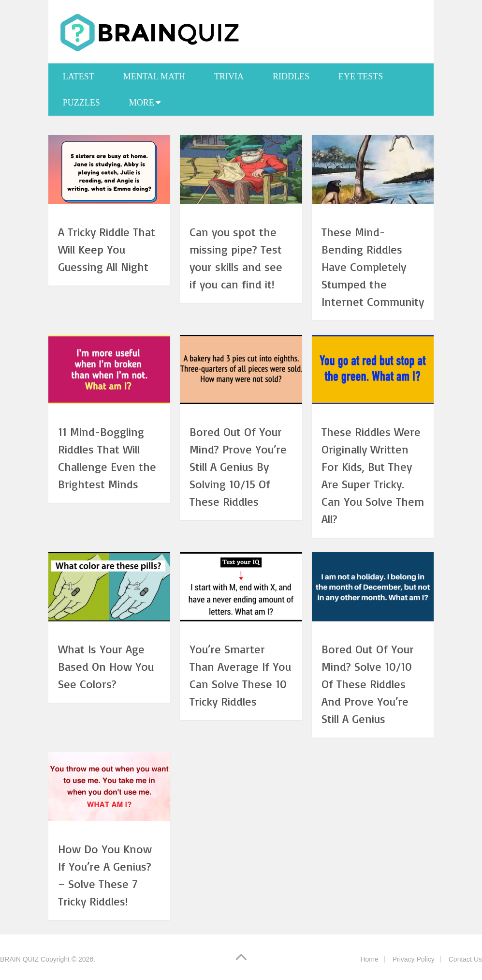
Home (369, 959)
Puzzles (81, 103)
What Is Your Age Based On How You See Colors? (106, 666)
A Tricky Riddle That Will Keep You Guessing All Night (107, 249)
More (142, 103)
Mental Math (154, 76)
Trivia (229, 76)
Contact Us (465, 959)
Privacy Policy (414, 959)
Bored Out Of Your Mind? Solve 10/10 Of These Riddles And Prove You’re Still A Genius (368, 684)
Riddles (291, 76)
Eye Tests (361, 76)
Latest (79, 76)
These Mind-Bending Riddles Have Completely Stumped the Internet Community (373, 267)
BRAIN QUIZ (19, 959)
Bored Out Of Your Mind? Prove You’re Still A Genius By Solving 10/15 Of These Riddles (238, 467)
